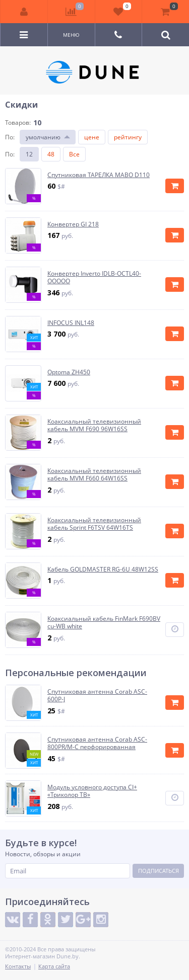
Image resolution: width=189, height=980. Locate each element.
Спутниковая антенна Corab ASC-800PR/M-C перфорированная (97, 743)
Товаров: (18, 122)
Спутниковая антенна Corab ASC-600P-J (97, 696)
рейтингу (128, 137)
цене (92, 137)
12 (29, 154)
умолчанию (43, 137)
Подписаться (159, 871)
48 (51, 154)
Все (74, 154)
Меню (71, 35)
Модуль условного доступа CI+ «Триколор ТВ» (92, 791)
